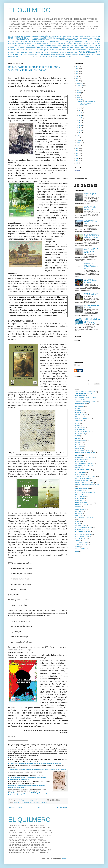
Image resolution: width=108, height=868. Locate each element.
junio (79, 98)
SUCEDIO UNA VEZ (43, 57)
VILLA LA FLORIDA (95, 57)
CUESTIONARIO (82, 40)
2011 (77, 158)
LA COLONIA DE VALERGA (83, 479)
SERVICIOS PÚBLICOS (27, 57)
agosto (79, 93)
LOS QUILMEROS (57, 50)
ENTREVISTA (52, 42)
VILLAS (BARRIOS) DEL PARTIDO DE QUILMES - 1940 (91, 222)
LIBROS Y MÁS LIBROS (82, 489)
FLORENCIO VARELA (42, 44)
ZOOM (10, 59)
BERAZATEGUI (44, 38)
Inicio (39, 808)
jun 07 (80, 128)
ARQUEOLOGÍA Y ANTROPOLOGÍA (73, 36)
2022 (77, 66)
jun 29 (80, 108)
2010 (77, 161)
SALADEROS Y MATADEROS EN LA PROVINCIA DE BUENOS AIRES (91, 266)
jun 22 (80, 113)
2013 (77, 153)
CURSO (90, 40)
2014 (77, 151)
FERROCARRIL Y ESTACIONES (25, 44)
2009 (77, 163)
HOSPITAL (11, 46)
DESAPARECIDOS (14, 42)
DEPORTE (97, 40)
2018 (77, 76)
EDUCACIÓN (32, 42)
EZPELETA (11, 44)
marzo (79, 140)
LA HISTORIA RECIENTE (25, 48)
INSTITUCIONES (46, 46)
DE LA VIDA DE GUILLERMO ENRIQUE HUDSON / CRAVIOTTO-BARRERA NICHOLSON (35, 68)
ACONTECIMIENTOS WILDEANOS (20, 36)
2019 (77, 74)
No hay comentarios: (40, 800)
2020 (77, 71)
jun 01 (80, 132)
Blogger (64, 859)
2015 (77, 148)
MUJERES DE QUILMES (18, 52)
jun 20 (80, 115)
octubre (79, 88)
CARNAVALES (89, 38)
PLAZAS (25, 55)
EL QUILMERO (29, 10)
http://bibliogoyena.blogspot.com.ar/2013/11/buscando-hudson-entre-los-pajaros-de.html (37, 769)
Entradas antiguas (62, 808)
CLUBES (34, 40)
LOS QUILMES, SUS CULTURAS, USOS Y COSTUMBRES (90, 208)
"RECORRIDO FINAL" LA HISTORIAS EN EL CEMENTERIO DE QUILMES (91, 251)
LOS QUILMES (68, 50)
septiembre (80, 90)
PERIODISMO (72, 52)
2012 (77, 156)
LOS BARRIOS (19, 50)
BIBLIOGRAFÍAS (61, 38)
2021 (77, 69)
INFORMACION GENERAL (27, 46)
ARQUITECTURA (88, 36)
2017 (77, 79)
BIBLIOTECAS (70, 38)
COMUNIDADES (55, 40)
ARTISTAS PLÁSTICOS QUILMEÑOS (86, 402)
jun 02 (80, 130)
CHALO (28, 40)
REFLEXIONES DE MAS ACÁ (55, 54)
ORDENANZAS (54, 52)
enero (79, 145)
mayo (79, 135)
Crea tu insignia (78, 174)
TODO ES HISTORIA (65, 57)
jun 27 (80, 110)
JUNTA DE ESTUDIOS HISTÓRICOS (74, 46)
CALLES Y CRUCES (79, 38)
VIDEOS (87, 57)
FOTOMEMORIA (53, 44)
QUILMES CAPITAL (38, 55)
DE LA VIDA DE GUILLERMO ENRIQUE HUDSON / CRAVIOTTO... (87, 104)
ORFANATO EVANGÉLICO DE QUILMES (91, 307)
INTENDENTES (56, 46)
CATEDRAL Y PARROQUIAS (83, 419)
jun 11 (80, 125)
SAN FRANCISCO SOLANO (83, 534)
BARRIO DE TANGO (32, 38)
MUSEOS (32, 52)
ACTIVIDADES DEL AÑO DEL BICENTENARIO (47, 36)
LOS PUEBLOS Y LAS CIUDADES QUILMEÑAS (37, 50)
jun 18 (80, 118)
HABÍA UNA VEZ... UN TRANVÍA (91, 44)
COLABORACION (44, 40)
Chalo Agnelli (77, 170)
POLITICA (30, 55)
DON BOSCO (23, 42)
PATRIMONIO (63, 52)
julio (78, 95)
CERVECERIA (21, 40)
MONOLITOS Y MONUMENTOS (91, 50)
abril (79, 138)
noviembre (80, 85)
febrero (79, 143)
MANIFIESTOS (77, 50)
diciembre (80, 83)
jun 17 (80, 120)
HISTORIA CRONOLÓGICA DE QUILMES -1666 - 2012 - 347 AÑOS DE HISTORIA (92, 236)
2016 (77, 81)
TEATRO (56, 57)
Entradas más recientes (15, 808)
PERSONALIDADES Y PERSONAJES (86, 518)
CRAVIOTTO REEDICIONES (69, 40)
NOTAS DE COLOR (42, 52)
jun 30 (80, 100)
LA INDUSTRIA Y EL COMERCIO (46, 48)
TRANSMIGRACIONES (78, 57)
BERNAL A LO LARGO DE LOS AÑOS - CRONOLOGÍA (92, 294)
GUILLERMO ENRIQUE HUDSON (69, 44)
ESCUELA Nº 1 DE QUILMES (65, 42)
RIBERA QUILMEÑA (72, 55)
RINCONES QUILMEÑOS (88, 54)
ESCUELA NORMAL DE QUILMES (87, 42)
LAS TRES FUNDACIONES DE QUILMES (73, 48)
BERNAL (52, 38)
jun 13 (80, 123)
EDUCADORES (43, 42)
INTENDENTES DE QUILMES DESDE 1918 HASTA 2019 (91, 281)
